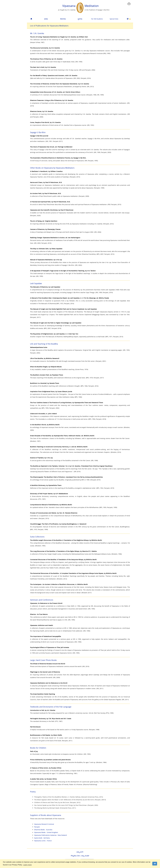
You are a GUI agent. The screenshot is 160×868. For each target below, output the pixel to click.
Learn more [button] (27, 865)
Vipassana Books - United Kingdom (46, 832)
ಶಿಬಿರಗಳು (63, 19)
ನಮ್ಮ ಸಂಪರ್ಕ (85, 856)
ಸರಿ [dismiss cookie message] (155, 864)
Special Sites (114, 19)
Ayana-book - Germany (42, 838)
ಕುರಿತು (46, 19)
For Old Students (97, 19)
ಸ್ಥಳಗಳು (80, 19)
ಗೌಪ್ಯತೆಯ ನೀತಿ (75, 856)
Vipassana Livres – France (43, 841)
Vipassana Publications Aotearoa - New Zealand (50, 835)
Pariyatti (37, 827)
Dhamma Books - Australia (43, 830)
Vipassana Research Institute (44, 824)
